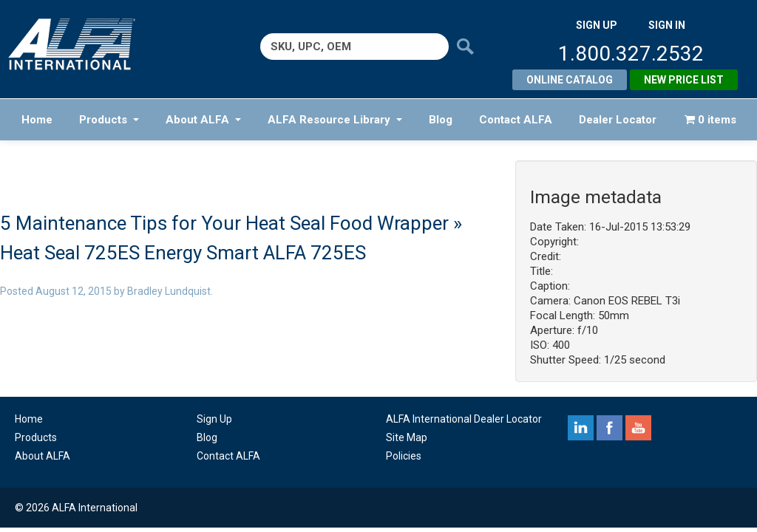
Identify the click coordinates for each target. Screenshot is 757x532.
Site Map (407, 437)
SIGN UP (597, 25)
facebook (610, 428)
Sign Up (214, 419)
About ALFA (203, 120)
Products (109, 120)
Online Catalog (570, 80)
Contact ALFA (516, 120)
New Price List (684, 80)
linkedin (581, 428)
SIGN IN (667, 25)
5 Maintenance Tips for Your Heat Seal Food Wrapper (224, 223)
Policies (404, 456)
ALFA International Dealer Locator (464, 419)
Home (37, 120)
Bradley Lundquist (169, 291)
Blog (441, 120)
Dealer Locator (618, 120)
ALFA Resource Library (335, 120)
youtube (638, 428)
